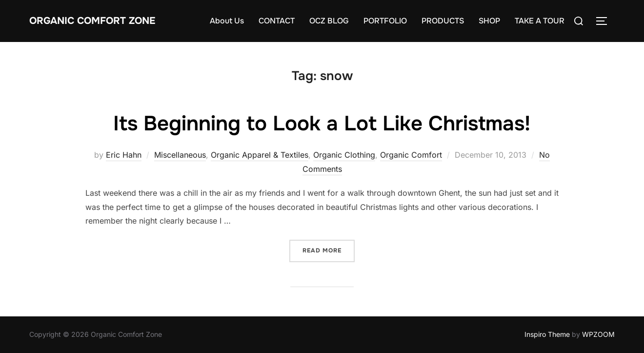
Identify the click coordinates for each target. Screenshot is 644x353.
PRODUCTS (443, 21)
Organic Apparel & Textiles (260, 155)
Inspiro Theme (547, 334)
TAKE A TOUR (540, 21)
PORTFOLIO (385, 21)
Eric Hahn (124, 155)
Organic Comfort (411, 155)
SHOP (489, 21)
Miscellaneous (180, 155)
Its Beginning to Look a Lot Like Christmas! (322, 124)
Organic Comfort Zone (92, 21)
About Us (227, 21)
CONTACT (277, 21)
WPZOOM (598, 334)
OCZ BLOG (329, 21)
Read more (329, 250)
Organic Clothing (344, 155)
